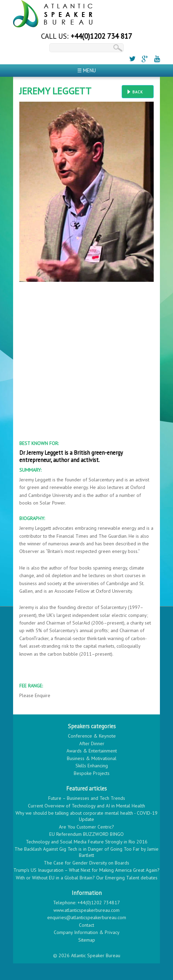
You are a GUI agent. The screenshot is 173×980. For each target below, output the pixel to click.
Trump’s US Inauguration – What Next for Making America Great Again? (86, 870)
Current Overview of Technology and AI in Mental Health (86, 806)
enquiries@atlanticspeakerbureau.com (87, 917)
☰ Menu (86, 70)
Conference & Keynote (92, 736)
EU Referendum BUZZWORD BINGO (86, 834)
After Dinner (92, 743)
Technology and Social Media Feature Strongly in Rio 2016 (87, 842)
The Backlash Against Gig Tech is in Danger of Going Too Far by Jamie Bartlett (86, 852)
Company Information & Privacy (87, 932)
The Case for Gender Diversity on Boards (86, 863)
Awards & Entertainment (92, 751)
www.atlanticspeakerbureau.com (86, 910)
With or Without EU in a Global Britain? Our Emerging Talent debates (87, 878)
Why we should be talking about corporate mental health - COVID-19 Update (86, 816)
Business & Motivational (92, 758)
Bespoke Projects (92, 773)
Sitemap (87, 940)
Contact (86, 925)
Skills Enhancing (92, 766)
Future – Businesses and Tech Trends (87, 798)
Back (138, 92)
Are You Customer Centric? (86, 827)
